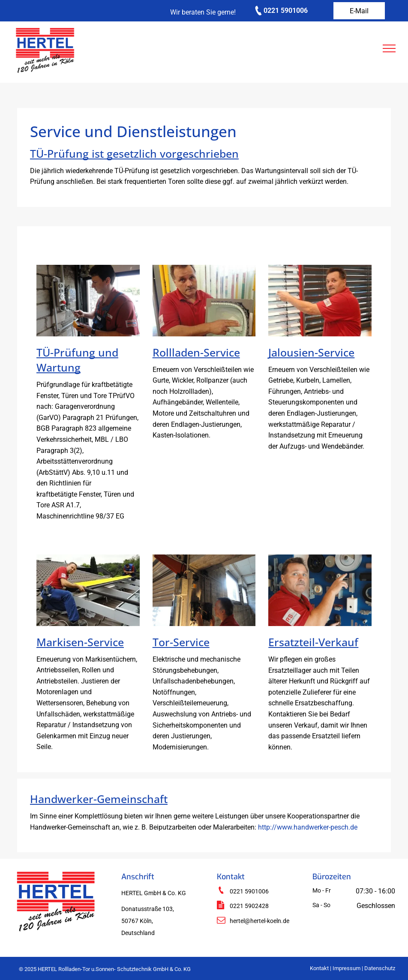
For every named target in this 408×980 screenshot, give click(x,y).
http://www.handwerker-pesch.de (308, 827)
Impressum (346, 968)
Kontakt (319, 968)
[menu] (389, 48)
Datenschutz (380, 968)
